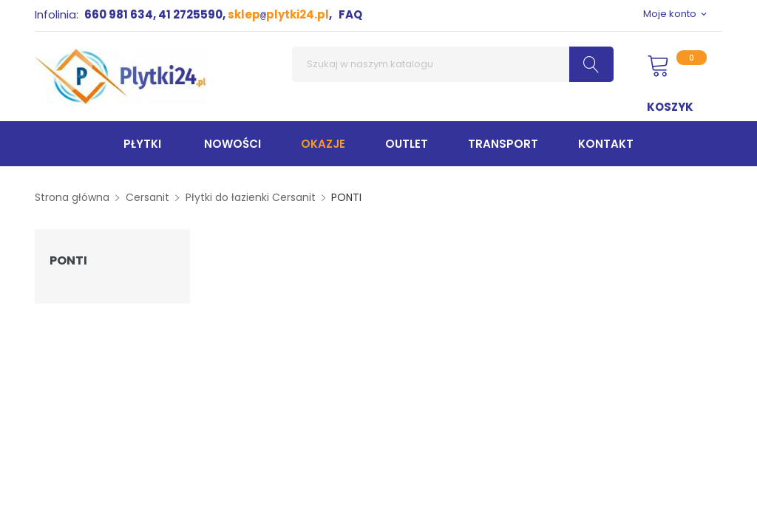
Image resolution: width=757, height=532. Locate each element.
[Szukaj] (453, 64)
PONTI (68, 261)
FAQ (350, 14)
